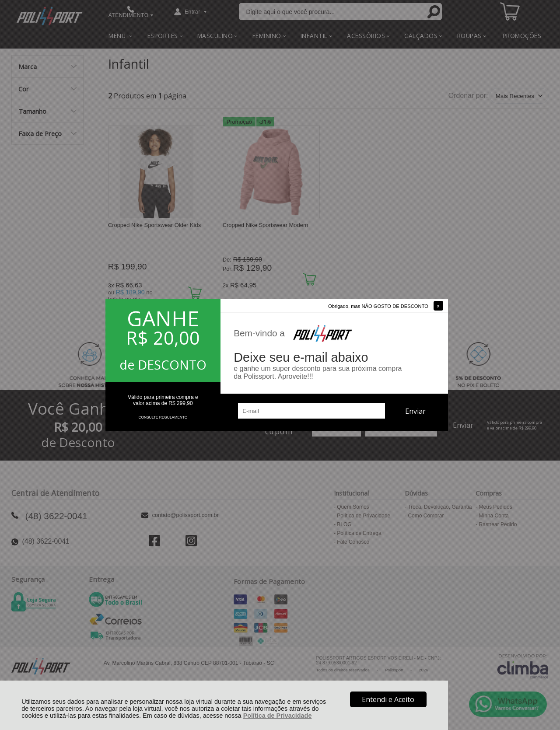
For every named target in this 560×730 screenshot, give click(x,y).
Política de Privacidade (278, 716)
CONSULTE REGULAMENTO (163, 417)
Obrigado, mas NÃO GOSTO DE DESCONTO (378, 306)
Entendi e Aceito (388, 699)
